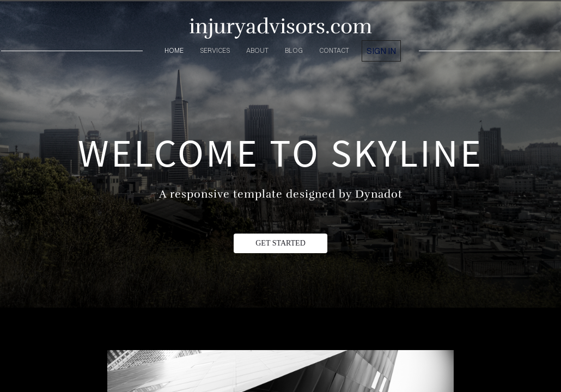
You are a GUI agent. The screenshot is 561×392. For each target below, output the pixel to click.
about (257, 50)
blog (294, 50)
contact (334, 50)
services (215, 50)
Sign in (381, 51)
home (174, 50)
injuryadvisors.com (280, 26)
